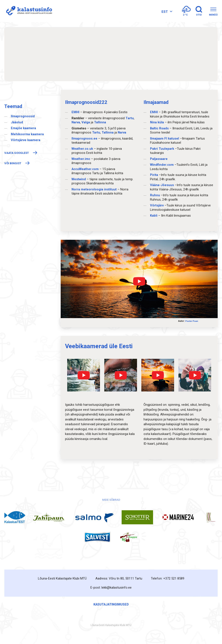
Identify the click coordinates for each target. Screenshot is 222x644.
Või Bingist (13, 163)
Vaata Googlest (17, 153)
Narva (76, 122)
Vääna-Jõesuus (162, 185)
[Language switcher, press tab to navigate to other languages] (163, 14)
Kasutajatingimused (111, 604)
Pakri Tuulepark (162, 149)
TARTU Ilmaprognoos (111, 54)
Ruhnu (155, 195)
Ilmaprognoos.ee (84, 138)
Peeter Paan (192, 321)
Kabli (154, 216)
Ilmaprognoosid (23, 116)
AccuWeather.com (86, 169)
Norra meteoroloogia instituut (94, 189)
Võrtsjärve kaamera (26, 140)
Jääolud (17, 122)
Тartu (130, 118)
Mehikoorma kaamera (27, 134)
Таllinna (108, 132)
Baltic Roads (160, 128)
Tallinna (100, 122)
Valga (86, 122)
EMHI (76, 112)
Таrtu (96, 132)
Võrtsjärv (157, 205)
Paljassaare (159, 159)
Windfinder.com (162, 165)
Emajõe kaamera (23, 128)
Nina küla (157, 122)
